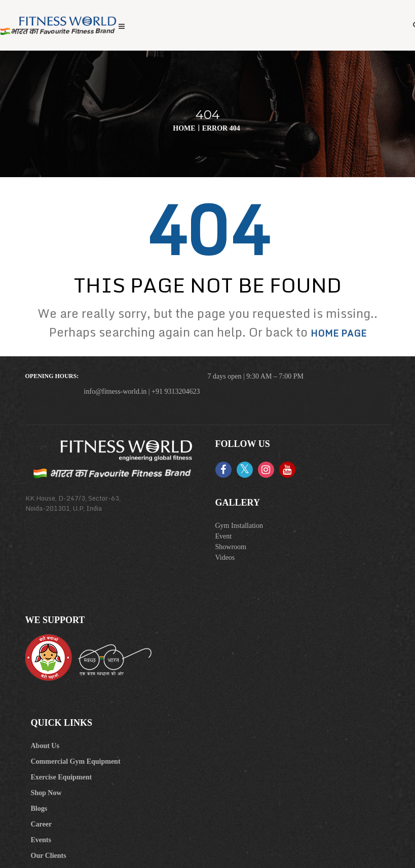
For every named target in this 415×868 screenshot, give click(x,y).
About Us (45, 746)
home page (338, 333)
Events (41, 840)
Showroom (231, 547)
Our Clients (49, 856)
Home (184, 128)
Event (224, 536)
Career (42, 824)
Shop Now (46, 793)
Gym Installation (239, 526)
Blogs (39, 809)
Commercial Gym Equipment (76, 761)
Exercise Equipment (62, 777)
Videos (225, 557)
